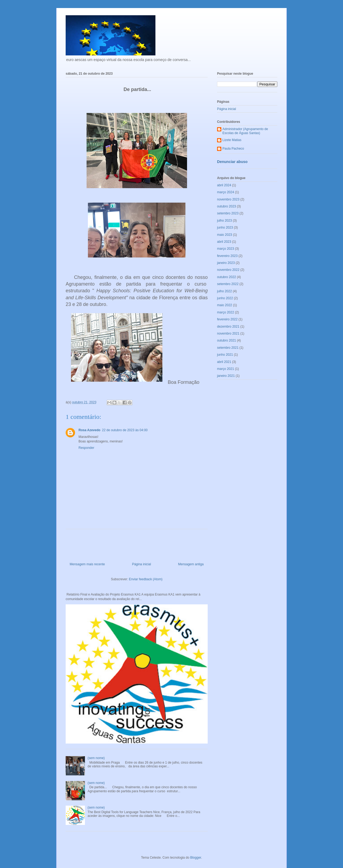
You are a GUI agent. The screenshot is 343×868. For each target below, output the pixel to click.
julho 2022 (224, 291)
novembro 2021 (228, 333)
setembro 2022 (228, 284)
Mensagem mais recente (87, 564)
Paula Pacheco (233, 149)
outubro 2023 (227, 206)
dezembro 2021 (228, 327)
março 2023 (225, 249)
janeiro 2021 (226, 376)
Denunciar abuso (232, 162)
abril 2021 (224, 362)
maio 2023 (225, 235)
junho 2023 (225, 228)
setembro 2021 (228, 348)
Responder (86, 448)
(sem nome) (96, 758)
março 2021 (225, 369)
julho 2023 (224, 221)
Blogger (196, 858)
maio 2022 (225, 305)
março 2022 (225, 312)
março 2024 (225, 192)
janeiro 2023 (226, 263)
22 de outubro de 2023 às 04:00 (125, 430)
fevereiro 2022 (227, 319)
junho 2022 (225, 298)
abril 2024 (224, 185)
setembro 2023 (228, 213)
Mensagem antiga (191, 564)
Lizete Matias (232, 140)
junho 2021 (225, 355)
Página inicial (142, 564)
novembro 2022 (228, 270)
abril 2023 (224, 242)
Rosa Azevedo (90, 430)
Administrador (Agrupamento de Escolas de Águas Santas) (245, 131)
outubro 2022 (227, 277)
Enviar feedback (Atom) (146, 579)
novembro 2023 (228, 199)
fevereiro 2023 (227, 256)
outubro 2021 (227, 340)
